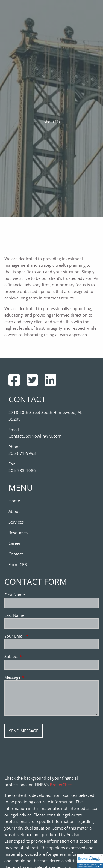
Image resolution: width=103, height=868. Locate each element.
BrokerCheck (62, 785)
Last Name (14, 615)
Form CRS (18, 564)
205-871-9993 (22, 453)
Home (14, 501)
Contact (16, 554)
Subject (31, 656)
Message (33, 677)
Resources (18, 533)
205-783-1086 (22, 470)
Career (15, 543)
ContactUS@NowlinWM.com (35, 436)
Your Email (35, 636)
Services (16, 522)
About (14, 511)
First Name (15, 595)
